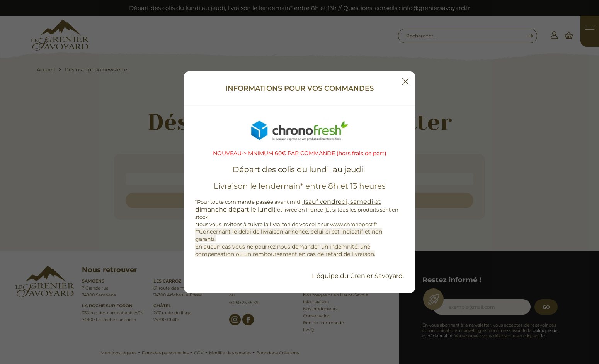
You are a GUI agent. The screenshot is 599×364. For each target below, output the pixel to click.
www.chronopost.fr (354, 224)
